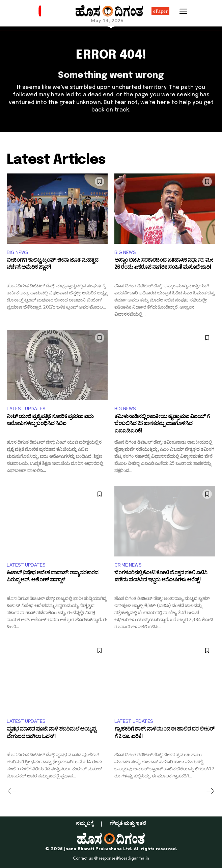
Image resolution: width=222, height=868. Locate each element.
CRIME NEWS (128, 565)
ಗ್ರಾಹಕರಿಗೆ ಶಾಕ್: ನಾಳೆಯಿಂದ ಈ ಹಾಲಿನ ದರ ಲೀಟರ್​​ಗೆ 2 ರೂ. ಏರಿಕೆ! (164, 734)
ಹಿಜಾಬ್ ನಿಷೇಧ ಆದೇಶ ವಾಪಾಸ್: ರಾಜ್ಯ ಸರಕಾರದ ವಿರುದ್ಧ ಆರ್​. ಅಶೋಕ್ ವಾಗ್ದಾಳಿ (52, 577)
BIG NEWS (17, 252)
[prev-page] (12, 791)
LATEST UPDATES (26, 409)
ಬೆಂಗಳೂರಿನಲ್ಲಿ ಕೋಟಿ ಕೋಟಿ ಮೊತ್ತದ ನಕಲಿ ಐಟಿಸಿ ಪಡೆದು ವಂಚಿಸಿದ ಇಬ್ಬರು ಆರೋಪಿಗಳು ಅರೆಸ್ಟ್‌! (161, 577)
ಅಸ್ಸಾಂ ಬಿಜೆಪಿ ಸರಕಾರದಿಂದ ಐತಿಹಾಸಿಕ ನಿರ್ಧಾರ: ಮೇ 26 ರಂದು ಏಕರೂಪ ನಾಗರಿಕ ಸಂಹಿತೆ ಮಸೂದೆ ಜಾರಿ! (164, 265)
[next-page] (210, 791)
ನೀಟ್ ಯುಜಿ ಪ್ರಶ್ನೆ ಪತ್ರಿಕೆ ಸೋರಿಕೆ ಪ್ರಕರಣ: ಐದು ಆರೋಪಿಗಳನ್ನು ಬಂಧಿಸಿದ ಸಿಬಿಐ (50, 421)
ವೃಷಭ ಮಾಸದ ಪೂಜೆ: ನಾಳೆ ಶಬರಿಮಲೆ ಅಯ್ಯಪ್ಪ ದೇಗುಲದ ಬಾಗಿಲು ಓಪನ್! (51, 734)
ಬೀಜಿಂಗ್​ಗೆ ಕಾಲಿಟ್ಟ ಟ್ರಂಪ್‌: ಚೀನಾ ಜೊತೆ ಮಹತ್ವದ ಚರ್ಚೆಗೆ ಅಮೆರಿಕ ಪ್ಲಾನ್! (52, 265)
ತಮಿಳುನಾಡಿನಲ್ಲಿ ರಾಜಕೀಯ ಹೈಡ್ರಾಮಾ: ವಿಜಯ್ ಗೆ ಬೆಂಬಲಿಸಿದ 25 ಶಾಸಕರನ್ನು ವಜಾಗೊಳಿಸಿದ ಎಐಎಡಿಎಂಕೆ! (162, 425)
